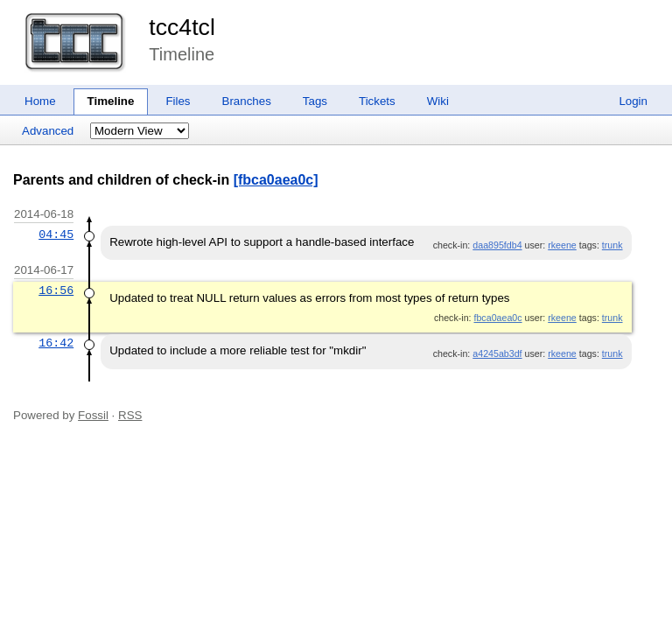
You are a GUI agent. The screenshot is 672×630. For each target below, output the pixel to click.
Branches (247, 101)
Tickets (377, 101)
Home (40, 101)
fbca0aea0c (497, 318)
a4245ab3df (497, 353)
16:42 (56, 343)
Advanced (48, 131)
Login (633, 101)
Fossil (93, 415)
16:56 (56, 290)
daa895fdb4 (497, 245)
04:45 (56, 234)
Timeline (111, 101)
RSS (130, 415)
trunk (612, 245)
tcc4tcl (182, 27)
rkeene (562, 245)
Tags (315, 101)
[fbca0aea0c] (276, 180)
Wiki (438, 101)
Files (178, 101)
